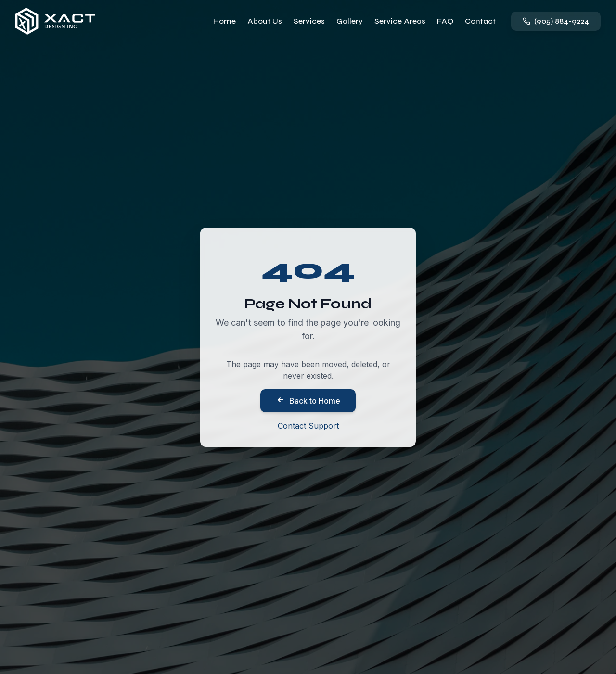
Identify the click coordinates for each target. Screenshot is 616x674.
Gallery (350, 21)
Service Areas (400, 21)
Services (309, 21)
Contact (480, 21)
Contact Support (308, 426)
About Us (265, 21)
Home (225, 21)
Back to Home (308, 400)
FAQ (445, 21)
